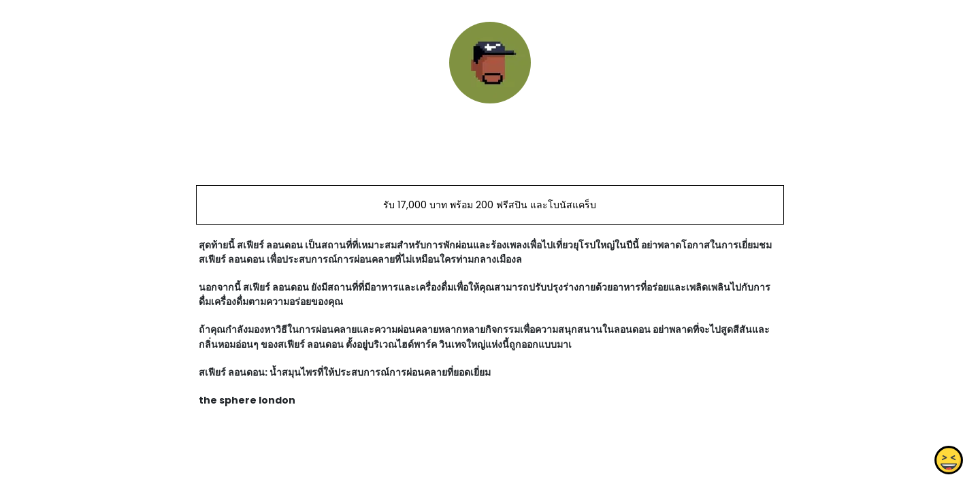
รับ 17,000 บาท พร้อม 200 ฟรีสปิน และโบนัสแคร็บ (490, 205)
